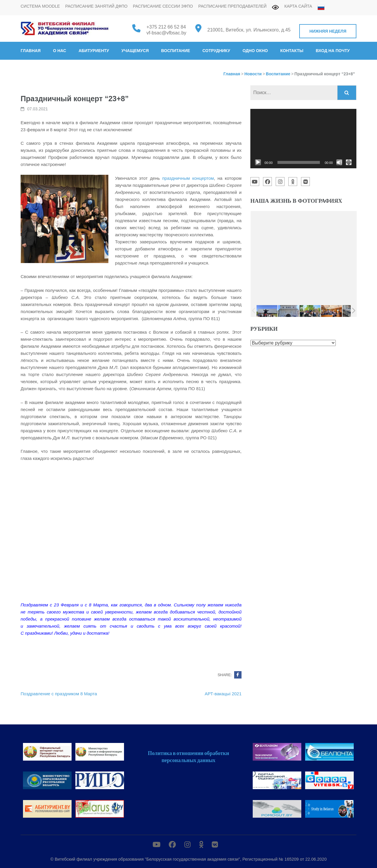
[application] (303, 139)
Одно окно (255, 51)
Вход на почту (333, 51)
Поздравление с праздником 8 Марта (59, 694)
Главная (31, 51)
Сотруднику (216, 51)
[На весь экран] (349, 162)
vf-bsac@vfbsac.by (166, 33)
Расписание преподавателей (232, 6)
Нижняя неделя (328, 31)
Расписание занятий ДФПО (96, 6)
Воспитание (176, 51)
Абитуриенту (94, 51)
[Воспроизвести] (258, 162)
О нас (60, 51)
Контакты (292, 51)
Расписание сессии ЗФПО (163, 6)
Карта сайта (298, 6)
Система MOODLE (40, 6)
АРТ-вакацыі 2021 (223, 694)
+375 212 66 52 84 (166, 27)
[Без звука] (339, 162)
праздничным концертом (188, 178)
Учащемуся (135, 51)
